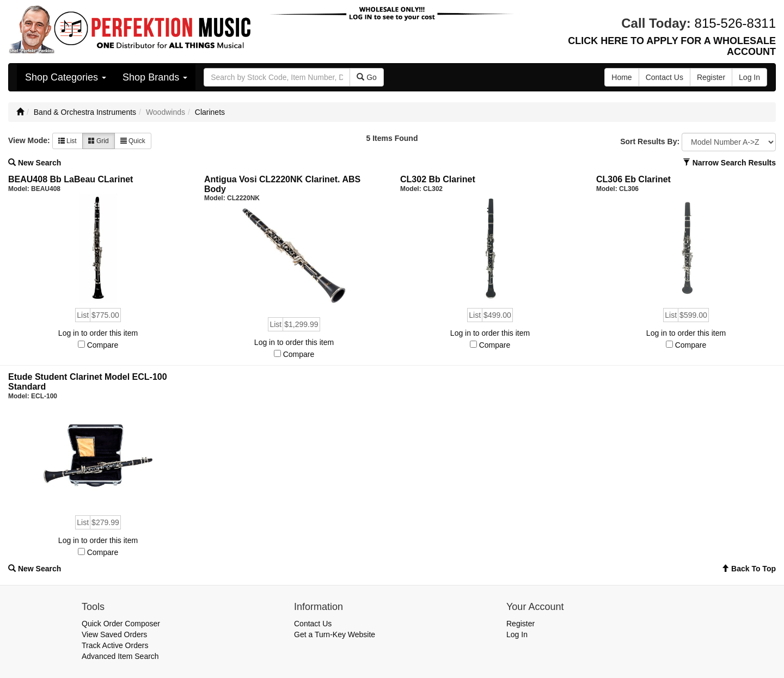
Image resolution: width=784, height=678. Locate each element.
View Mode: (29, 140)
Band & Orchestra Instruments (85, 112)
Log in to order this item (98, 333)
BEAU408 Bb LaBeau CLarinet (71, 179)
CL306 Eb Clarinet (633, 179)
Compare (103, 345)
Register (520, 624)
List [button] (68, 141)
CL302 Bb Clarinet (438, 179)
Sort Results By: (650, 141)
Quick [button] (133, 141)
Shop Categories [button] (66, 77)
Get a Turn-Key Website (335, 634)
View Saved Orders (114, 634)
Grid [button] (99, 141)
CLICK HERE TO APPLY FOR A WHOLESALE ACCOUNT (672, 46)
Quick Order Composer (121, 624)
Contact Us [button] (664, 77)
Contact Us (313, 624)
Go (367, 77)
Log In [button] (749, 77)
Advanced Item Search (120, 656)
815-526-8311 (735, 23)
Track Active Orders (115, 645)
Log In (517, 634)
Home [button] (621, 77)
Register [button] (711, 77)
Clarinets (210, 112)
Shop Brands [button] (155, 77)
